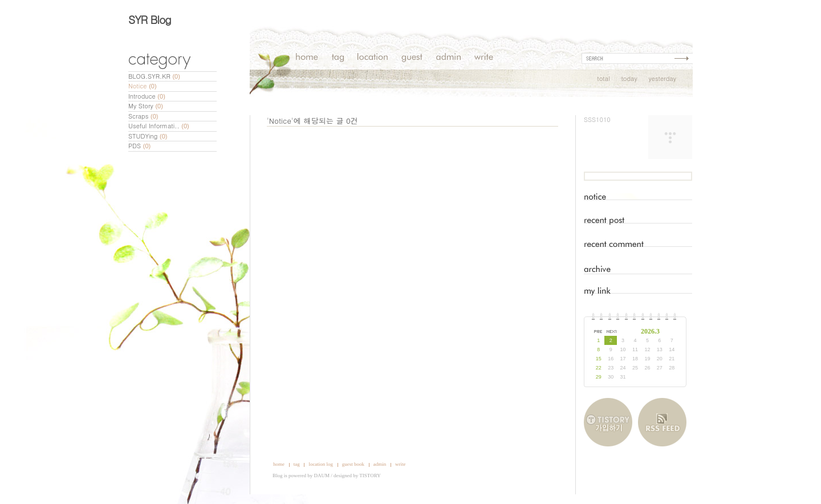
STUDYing (148, 136)
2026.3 (650, 331)
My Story (146, 106)
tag (297, 464)
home (279, 464)
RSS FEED (662, 422)
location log (321, 464)
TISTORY (370, 475)
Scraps (143, 116)
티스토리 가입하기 (611, 422)
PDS (139, 146)
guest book (353, 464)
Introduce (147, 96)
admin (380, 464)
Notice (143, 86)
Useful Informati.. (159, 126)
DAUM (322, 475)
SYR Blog (150, 19)
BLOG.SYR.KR (154, 76)
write (401, 464)
